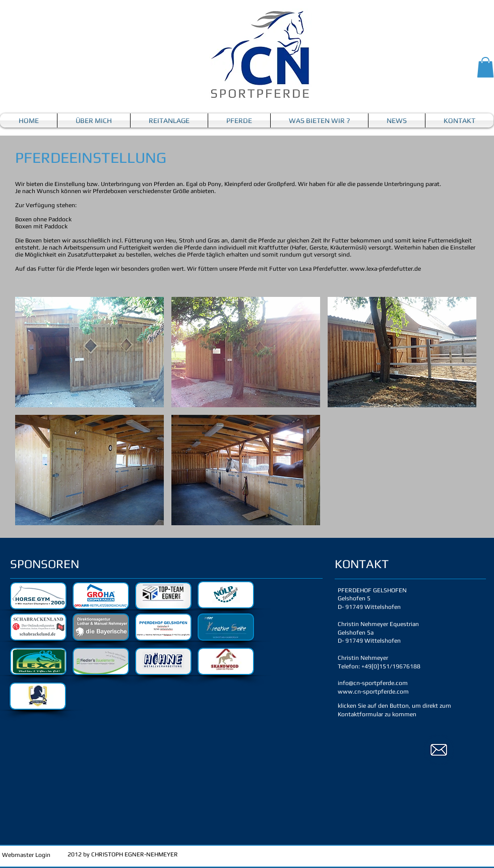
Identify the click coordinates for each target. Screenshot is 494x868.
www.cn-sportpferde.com (373, 692)
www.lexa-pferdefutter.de (385, 269)
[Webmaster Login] (26, 855)
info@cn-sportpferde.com (373, 683)
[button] (485, 67)
